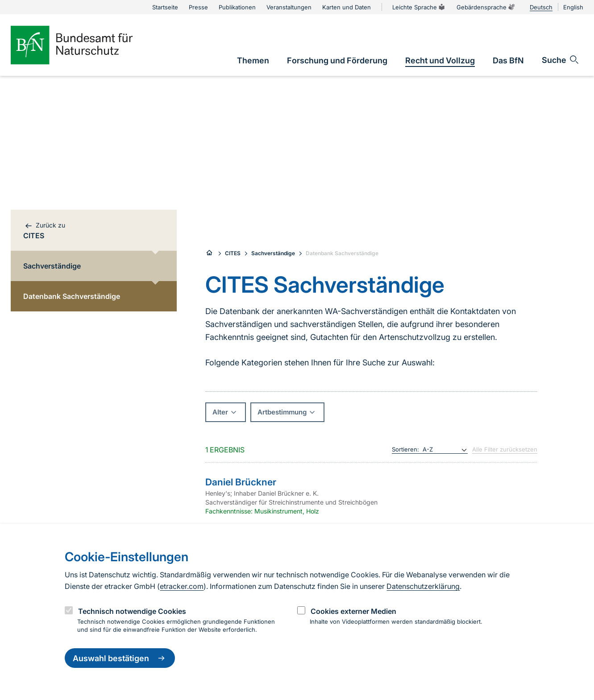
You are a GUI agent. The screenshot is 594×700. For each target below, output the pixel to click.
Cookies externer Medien (353, 611)
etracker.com (182, 586)
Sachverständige (273, 253)
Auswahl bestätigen (120, 658)
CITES (233, 253)
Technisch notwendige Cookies (132, 611)
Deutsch (541, 7)
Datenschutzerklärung (423, 586)
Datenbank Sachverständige (342, 253)
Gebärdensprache (486, 7)
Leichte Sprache (419, 7)
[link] (253, 60)
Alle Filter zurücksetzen (505, 449)
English (573, 7)
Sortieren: (405, 449)
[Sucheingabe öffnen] (561, 60)
